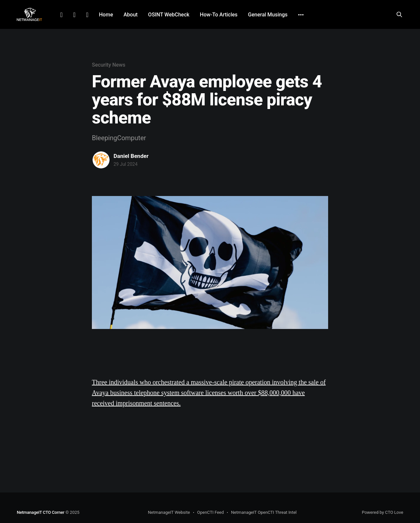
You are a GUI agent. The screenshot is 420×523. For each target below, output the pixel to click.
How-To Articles (219, 15)
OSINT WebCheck (169, 15)
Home (106, 15)
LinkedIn (62, 15)
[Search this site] (399, 14)
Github (87, 15)
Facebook (74, 15)
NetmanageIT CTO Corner (41, 512)
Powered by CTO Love (383, 512)
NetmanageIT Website (169, 512)
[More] (301, 15)
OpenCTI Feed (210, 512)
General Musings (268, 15)
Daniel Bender (131, 156)
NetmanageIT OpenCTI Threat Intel (264, 512)
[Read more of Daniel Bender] (101, 160)
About (130, 15)
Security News (109, 65)
